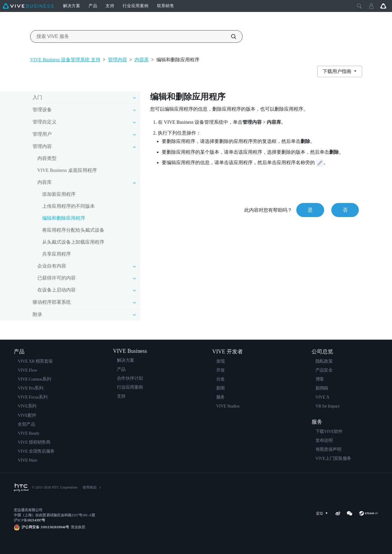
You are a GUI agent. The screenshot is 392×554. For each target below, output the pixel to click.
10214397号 (36, 520)
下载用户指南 (338, 71)
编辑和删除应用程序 (64, 218)
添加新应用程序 (59, 194)
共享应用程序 (57, 254)
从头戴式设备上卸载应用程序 (73, 242)
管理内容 (118, 60)
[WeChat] (350, 513)
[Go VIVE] (383, 6)
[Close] (359, 6)
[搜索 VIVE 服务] (230, 36)
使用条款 (90, 487)
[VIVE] (28, 6)
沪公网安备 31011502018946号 (45, 527)
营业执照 (77, 527)
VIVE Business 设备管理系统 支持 (65, 60)
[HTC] (21, 488)
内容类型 (47, 158)
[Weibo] (338, 513)
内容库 (142, 60)
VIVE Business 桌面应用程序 (67, 170)
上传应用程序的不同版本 (68, 206)
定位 (323, 513)
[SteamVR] (369, 513)
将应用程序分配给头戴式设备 (73, 230)
